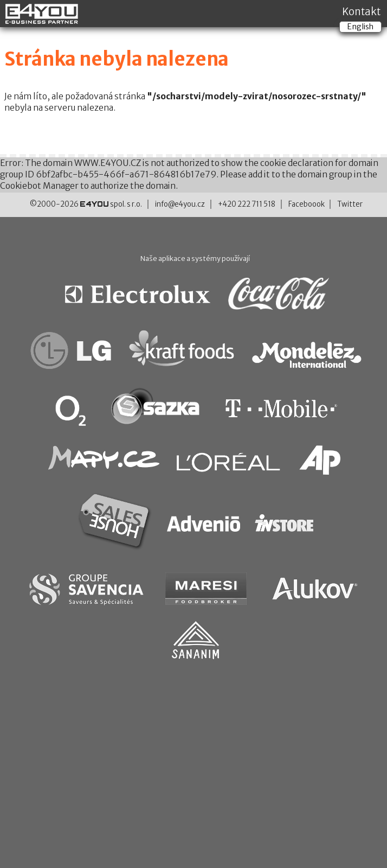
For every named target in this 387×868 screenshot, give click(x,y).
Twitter (350, 204)
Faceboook (307, 204)
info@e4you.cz (180, 204)
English (360, 27)
